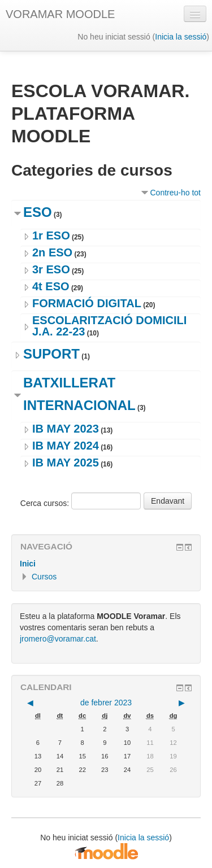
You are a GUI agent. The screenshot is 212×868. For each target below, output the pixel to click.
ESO (38, 212)
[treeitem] (106, 564)
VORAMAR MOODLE (60, 14)
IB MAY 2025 (66, 463)
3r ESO (51, 269)
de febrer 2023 (106, 703)
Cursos (44, 577)
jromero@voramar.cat (58, 639)
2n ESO (52, 252)
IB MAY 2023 (66, 429)
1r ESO (51, 235)
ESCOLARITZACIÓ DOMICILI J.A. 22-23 (109, 326)
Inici (28, 564)
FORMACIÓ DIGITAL (87, 303)
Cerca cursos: (46, 503)
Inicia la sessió (181, 37)
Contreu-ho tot (176, 193)
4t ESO (51, 286)
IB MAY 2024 (66, 446)
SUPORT (51, 354)
